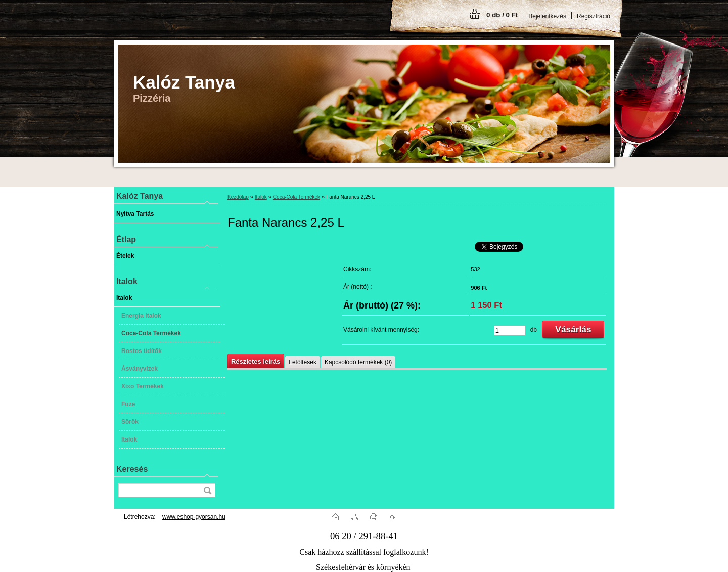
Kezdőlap (238, 197)
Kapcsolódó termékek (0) (358, 362)
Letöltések (303, 362)
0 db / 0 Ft (502, 15)
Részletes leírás (256, 361)
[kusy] (510, 331)
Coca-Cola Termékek (297, 197)
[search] (207, 490)
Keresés (132, 469)
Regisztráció (594, 16)
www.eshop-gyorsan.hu (194, 517)
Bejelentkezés (547, 16)
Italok (261, 197)
